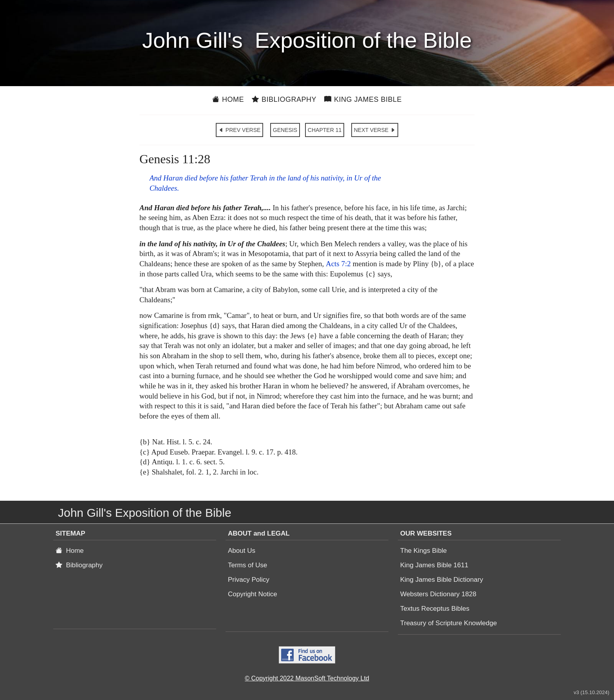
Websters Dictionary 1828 (438, 594)
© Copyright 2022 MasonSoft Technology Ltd (307, 678)
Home (228, 99)
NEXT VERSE (375, 130)
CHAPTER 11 (325, 130)
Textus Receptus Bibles (435, 609)
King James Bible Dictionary (442, 580)
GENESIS (285, 130)
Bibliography (284, 99)
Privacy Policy (249, 580)
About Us (242, 551)
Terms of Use (247, 565)
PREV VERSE (239, 130)
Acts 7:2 (338, 264)
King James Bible (363, 99)
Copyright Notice (253, 594)
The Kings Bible (423, 551)
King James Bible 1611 (434, 565)
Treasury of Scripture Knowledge (449, 623)
